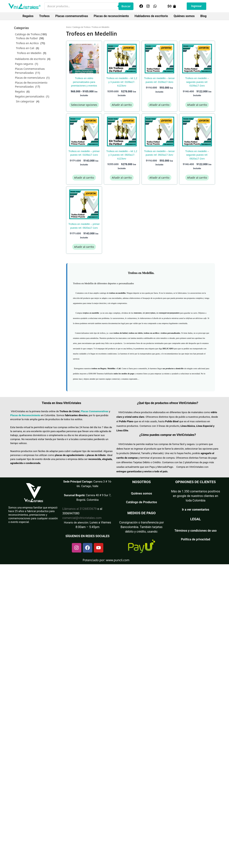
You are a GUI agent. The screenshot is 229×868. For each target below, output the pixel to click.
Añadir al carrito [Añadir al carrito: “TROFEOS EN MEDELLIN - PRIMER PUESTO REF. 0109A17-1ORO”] (84, 178)
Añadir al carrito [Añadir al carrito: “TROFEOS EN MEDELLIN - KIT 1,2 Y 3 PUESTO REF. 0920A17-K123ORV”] (122, 178)
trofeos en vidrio (136, 333)
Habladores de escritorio (151, 16)
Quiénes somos (184, 16)
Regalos (28, 16)
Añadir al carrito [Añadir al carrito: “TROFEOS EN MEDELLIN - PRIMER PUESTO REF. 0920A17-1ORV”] (84, 247)
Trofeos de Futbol (27, 38)
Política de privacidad (195, 539)
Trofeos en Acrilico (27, 43)
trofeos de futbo (120, 333)
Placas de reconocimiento (111, 16)
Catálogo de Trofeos (81, 27)
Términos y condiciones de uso (195, 531)
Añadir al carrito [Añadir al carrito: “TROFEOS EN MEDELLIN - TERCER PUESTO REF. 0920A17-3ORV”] (159, 178)
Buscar (126, 6)
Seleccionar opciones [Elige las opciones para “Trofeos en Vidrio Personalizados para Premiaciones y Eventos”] (84, 105)
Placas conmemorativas (72, 16)
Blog (203, 16)
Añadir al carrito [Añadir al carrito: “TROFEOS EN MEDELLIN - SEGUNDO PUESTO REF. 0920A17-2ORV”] (197, 178)
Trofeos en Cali (25, 48)
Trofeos (44, 16)
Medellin (111, 368)
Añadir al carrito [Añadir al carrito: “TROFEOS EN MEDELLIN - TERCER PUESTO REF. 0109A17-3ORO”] (159, 105)
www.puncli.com (118, 560)
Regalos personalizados (30, 96)
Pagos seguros (24, 64)
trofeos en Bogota (99, 368)
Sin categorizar (25, 101)
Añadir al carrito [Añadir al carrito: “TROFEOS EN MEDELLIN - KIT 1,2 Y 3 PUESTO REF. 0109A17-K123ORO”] (122, 105)
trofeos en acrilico (151, 333)
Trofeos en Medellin (29, 53)
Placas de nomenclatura (30, 78)
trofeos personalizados (171, 333)
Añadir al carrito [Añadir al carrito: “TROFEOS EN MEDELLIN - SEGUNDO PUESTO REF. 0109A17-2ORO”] (197, 105)
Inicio (69, 27)
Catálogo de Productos (142, 502)
